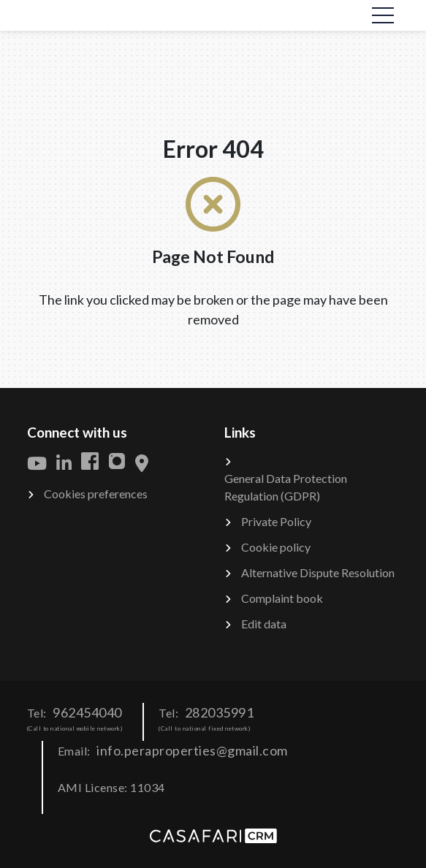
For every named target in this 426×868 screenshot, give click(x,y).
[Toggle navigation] (383, 15)
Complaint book (282, 598)
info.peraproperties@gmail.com (192, 750)
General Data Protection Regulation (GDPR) (286, 487)
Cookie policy (276, 547)
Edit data (264, 624)
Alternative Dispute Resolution (318, 572)
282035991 (220, 712)
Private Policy (276, 521)
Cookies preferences (96, 494)
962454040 (87, 712)
